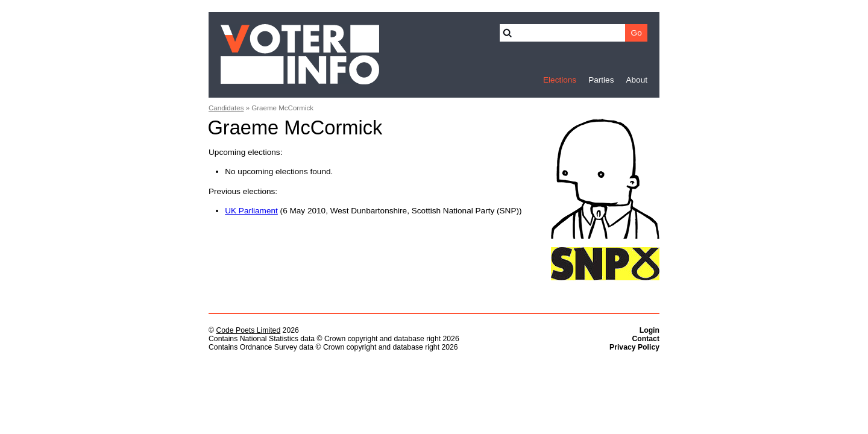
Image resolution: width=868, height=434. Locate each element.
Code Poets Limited (248, 330)
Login (649, 330)
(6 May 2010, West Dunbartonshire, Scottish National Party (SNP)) (373, 211)
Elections (560, 80)
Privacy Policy (634, 347)
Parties (601, 80)
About (637, 80)
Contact (646, 339)
